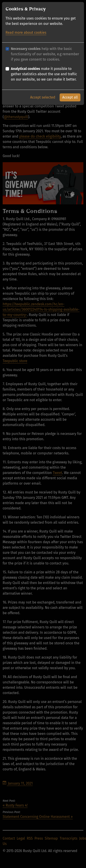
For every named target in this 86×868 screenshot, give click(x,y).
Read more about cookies (26, 32)
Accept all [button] (70, 97)
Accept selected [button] (43, 97)
